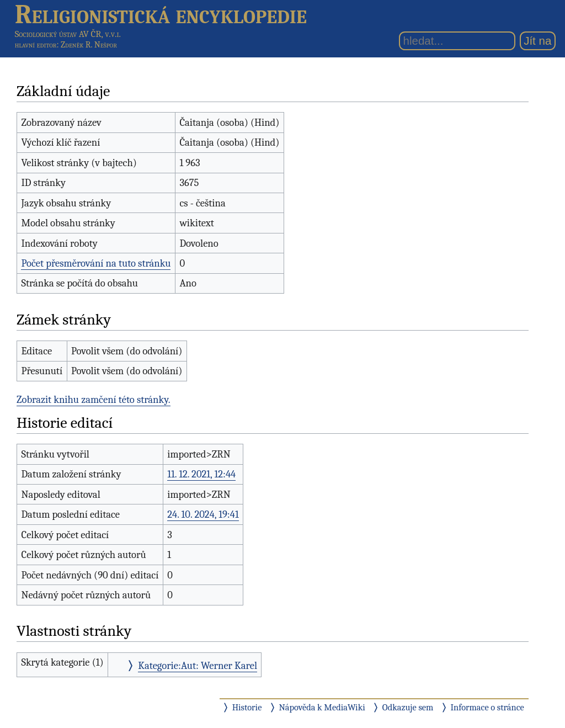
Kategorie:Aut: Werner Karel (198, 666)
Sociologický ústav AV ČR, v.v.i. (68, 34)
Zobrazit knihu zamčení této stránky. (94, 400)
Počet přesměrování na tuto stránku (96, 263)
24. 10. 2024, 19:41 (203, 514)
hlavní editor (36, 45)
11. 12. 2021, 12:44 (201, 474)
